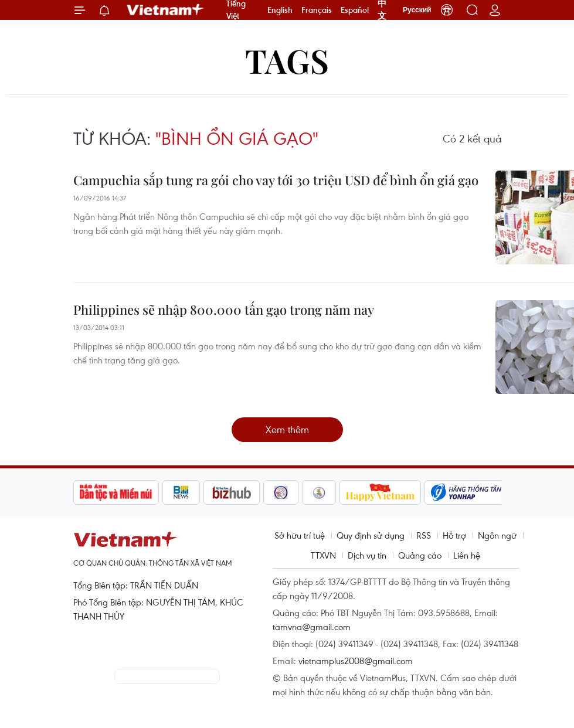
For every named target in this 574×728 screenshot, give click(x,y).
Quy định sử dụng (371, 535)
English (280, 10)
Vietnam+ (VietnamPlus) (166, 10)
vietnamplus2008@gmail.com (356, 661)
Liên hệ (467, 555)
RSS (424, 535)
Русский (417, 10)
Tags (287, 60)
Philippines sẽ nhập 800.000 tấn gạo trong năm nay (224, 309)
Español (355, 10)
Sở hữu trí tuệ (300, 535)
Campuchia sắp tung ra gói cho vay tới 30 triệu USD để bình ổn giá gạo (276, 180)
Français (317, 10)
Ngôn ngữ (497, 535)
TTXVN (323, 555)
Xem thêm (287, 429)
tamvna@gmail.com (312, 627)
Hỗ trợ (454, 535)
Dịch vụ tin (367, 555)
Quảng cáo (420, 555)
